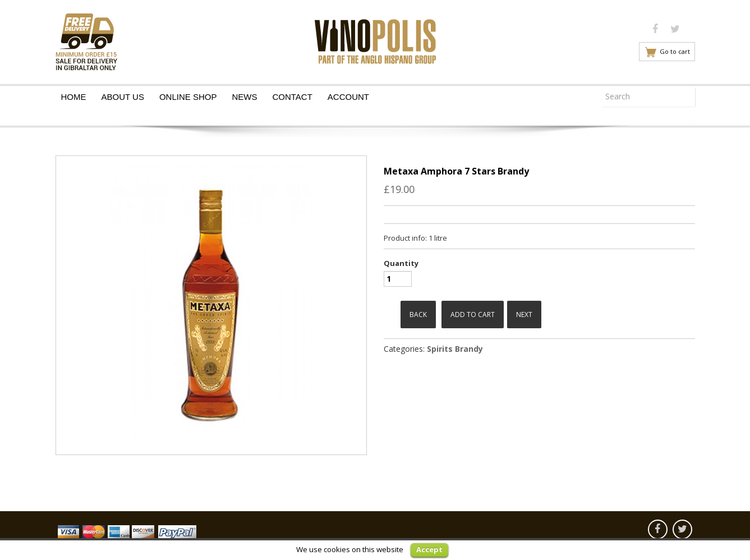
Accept (429, 549)
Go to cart (675, 51)
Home (74, 97)
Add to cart (473, 315)
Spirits (440, 349)
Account (348, 97)
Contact (292, 97)
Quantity (401, 263)
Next (524, 315)
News (244, 97)
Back (418, 315)
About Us (123, 97)
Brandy (469, 349)
